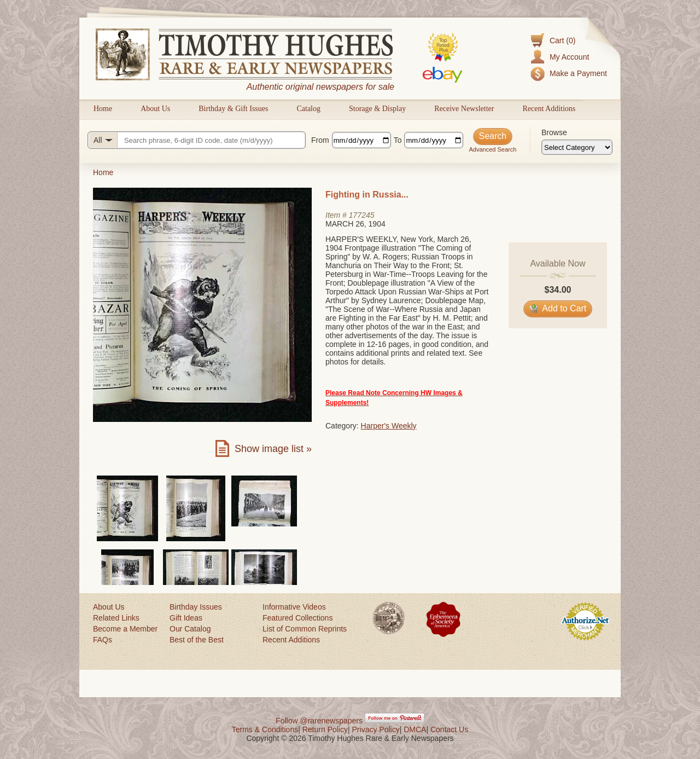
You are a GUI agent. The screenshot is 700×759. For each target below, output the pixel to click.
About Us (155, 109)
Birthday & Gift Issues (233, 109)
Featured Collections (297, 618)
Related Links (116, 618)
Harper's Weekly (389, 426)
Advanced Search (492, 149)
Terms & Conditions (265, 729)
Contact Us (449, 729)
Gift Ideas (186, 618)
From (320, 140)
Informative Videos (294, 607)
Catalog (308, 109)
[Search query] (197, 140)
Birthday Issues (196, 607)
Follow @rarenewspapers (319, 721)
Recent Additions (549, 109)
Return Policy (325, 729)
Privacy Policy (376, 729)
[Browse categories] (577, 147)
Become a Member (125, 629)
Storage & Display (377, 109)
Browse (554, 132)
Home (103, 109)
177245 (362, 215)
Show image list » (273, 449)
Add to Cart (558, 308)
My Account (569, 57)
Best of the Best (197, 640)
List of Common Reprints (305, 629)
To (398, 140)
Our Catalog (190, 629)
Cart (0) (562, 40)
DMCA (415, 729)
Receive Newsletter (464, 109)
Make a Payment (578, 73)
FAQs (103, 640)
